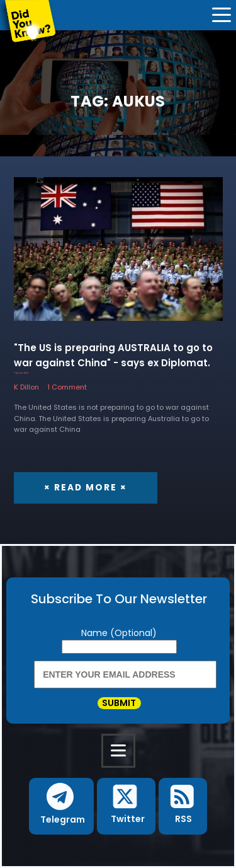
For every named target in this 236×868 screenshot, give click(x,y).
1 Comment (67, 387)
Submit (119, 703)
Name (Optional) (119, 633)
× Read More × (86, 488)
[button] (61, 806)
